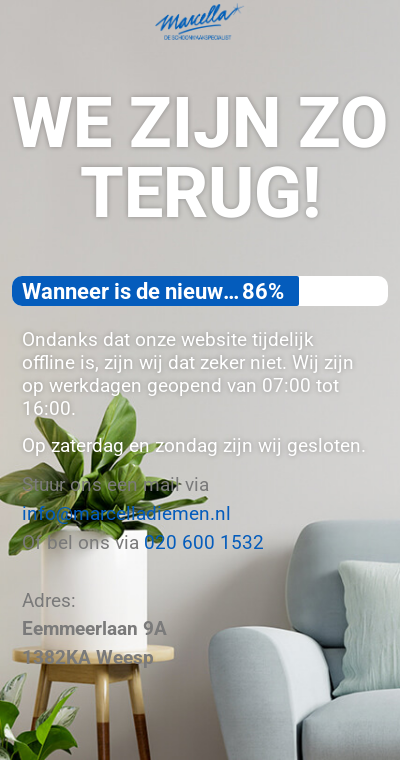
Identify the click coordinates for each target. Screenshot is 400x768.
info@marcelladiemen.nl (126, 513)
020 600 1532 (204, 542)
